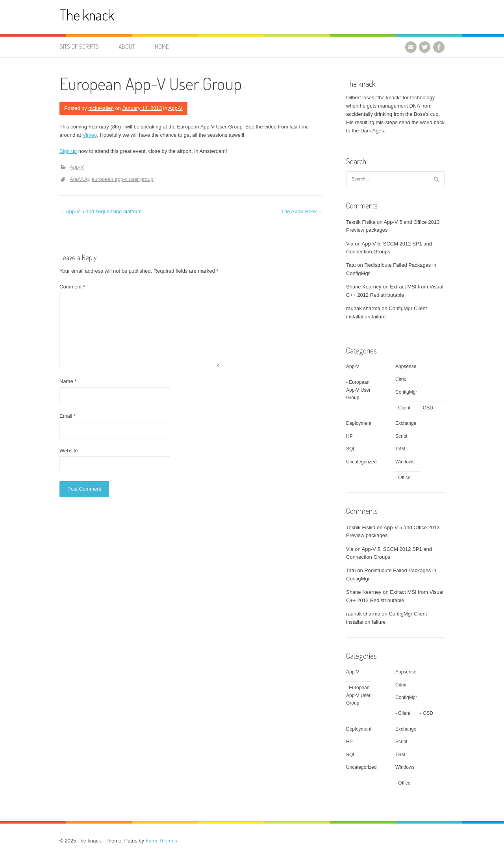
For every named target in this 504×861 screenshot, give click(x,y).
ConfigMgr (406, 392)
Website (69, 451)
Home (162, 46)
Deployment (359, 423)
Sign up (68, 151)
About (127, 46)
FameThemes (161, 841)
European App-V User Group (358, 390)
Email (68, 416)
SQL (351, 449)
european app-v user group (123, 179)
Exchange (406, 423)
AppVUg (79, 179)
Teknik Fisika (361, 222)
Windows (405, 462)
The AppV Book (302, 211)
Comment (72, 287)
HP (349, 436)
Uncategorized (361, 462)
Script (401, 436)
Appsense (406, 366)
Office (404, 478)
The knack (87, 15)
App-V (176, 108)
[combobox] (395, 179)
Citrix (401, 379)
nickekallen (101, 108)
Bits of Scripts (79, 46)
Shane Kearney (364, 287)
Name (68, 381)
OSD (428, 408)
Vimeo (90, 135)
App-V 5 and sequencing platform (101, 211)
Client (404, 408)
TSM (400, 449)
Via (350, 244)
